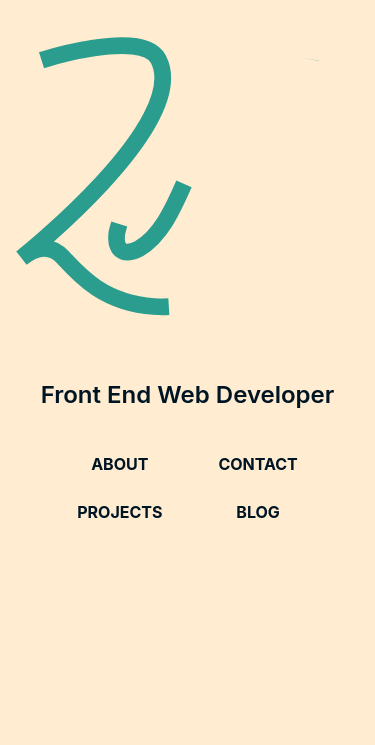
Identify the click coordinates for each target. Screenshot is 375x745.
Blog (258, 512)
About (119, 464)
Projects (119, 512)
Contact (257, 464)
